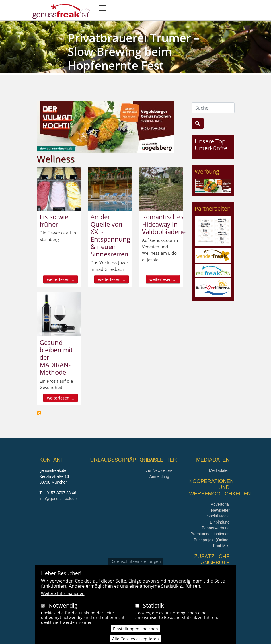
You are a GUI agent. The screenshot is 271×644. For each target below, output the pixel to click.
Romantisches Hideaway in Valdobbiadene (164, 224)
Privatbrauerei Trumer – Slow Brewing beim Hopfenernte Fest (134, 51)
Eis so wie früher (54, 220)
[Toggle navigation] (102, 8)
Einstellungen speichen (135, 630)
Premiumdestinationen (210, 534)
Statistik (153, 607)
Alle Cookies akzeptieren (135, 640)
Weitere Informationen (63, 595)
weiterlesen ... (61, 279)
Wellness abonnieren (39, 413)
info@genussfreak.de (58, 499)
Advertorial (220, 504)
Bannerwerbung (216, 528)
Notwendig (63, 607)
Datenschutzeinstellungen (136, 563)
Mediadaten (219, 471)
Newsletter (220, 510)
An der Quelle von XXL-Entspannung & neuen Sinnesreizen (110, 235)
